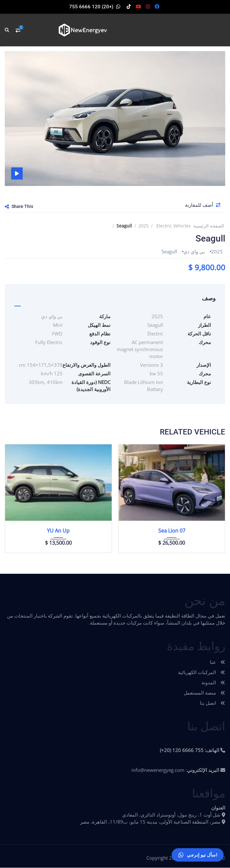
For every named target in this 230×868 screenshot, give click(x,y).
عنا (218, 662)
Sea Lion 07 (172, 531)
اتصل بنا (213, 703)
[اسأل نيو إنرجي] (198, 855)
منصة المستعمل (204, 693)
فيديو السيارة (17, 173)
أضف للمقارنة (204, 206)
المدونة (213, 683)
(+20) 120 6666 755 (91, 7)
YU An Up (58, 531)
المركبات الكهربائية (202, 672)
